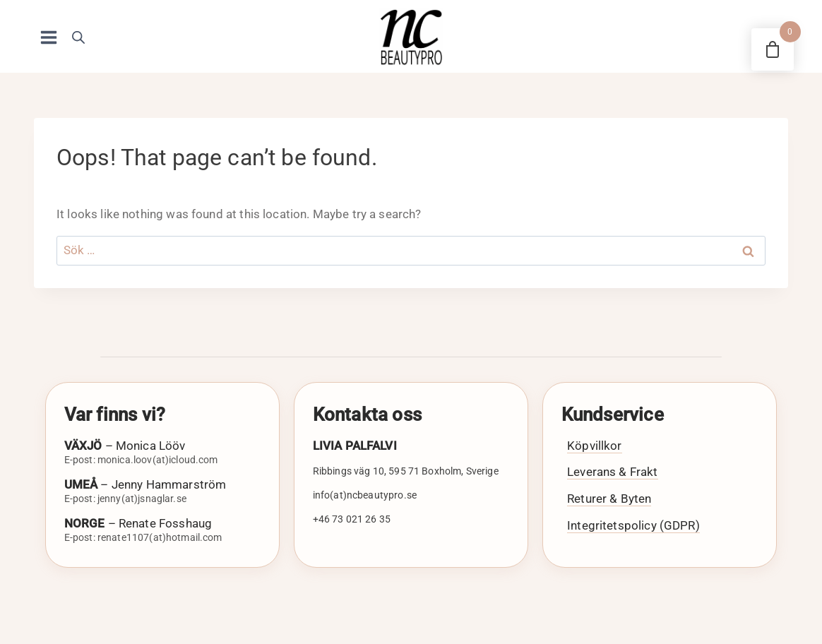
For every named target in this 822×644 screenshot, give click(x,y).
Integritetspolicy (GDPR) (633, 525)
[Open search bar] (78, 37)
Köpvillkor (595, 446)
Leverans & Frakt (612, 472)
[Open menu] (49, 37)
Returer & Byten (609, 499)
